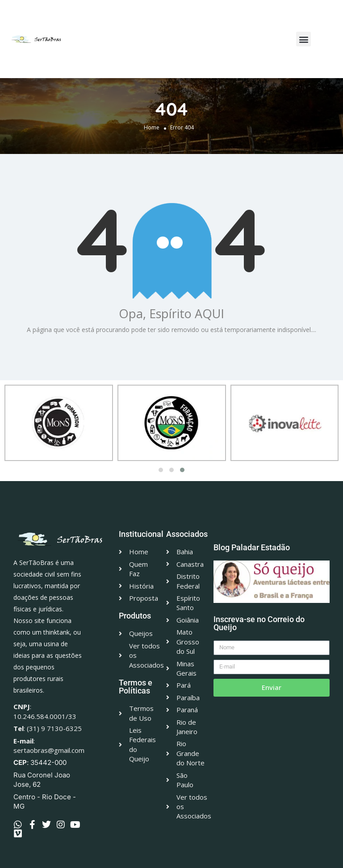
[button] (303, 39)
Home (152, 127)
